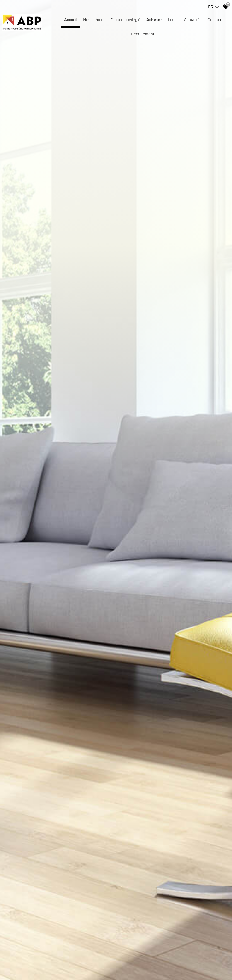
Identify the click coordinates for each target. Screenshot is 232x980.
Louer (173, 20)
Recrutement (143, 34)
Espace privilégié (125, 20)
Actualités (193, 20)
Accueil (71, 20)
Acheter (154, 20)
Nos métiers (94, 20)
